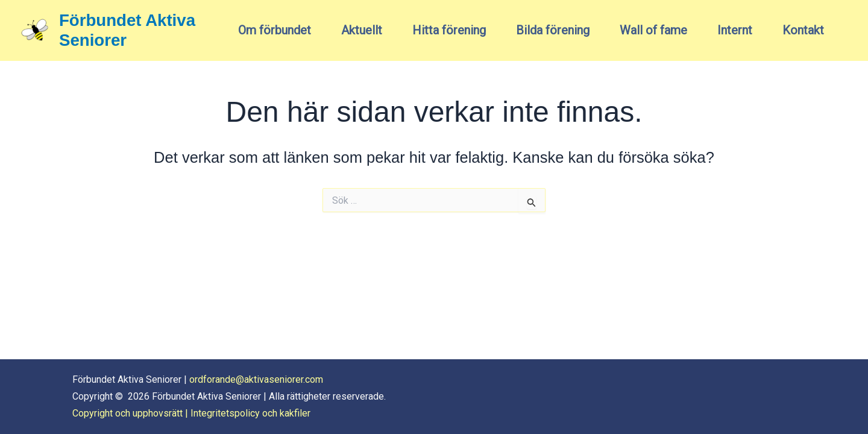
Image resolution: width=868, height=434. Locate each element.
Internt (735, 30)
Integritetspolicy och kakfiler (250, 413)
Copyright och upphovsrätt (127, 413)
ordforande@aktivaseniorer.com (256, 379)
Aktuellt (362, 30)
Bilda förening (553, 30)
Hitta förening (449, 30)
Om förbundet (275, 30)
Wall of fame (653, 30)
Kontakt (803, 30)
